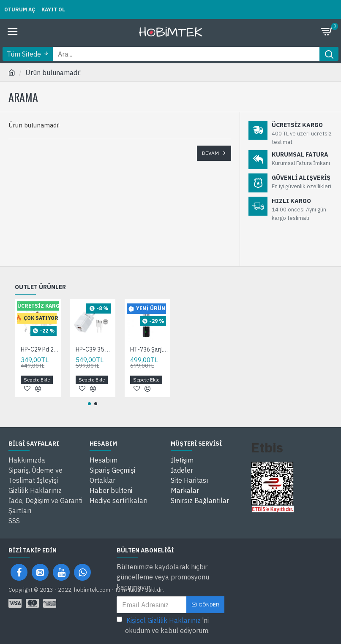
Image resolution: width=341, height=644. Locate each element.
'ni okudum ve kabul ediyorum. (163, 625)
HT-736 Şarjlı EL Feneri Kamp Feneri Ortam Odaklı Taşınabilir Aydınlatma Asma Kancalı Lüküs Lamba (149, 349)
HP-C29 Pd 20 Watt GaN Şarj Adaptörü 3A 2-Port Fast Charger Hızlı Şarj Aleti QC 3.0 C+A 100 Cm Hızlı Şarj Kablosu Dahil (40, 349)
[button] (89, 404)
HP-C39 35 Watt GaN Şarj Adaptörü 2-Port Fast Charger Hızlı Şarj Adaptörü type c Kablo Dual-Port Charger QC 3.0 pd (95, 349)
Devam (210, 153)
